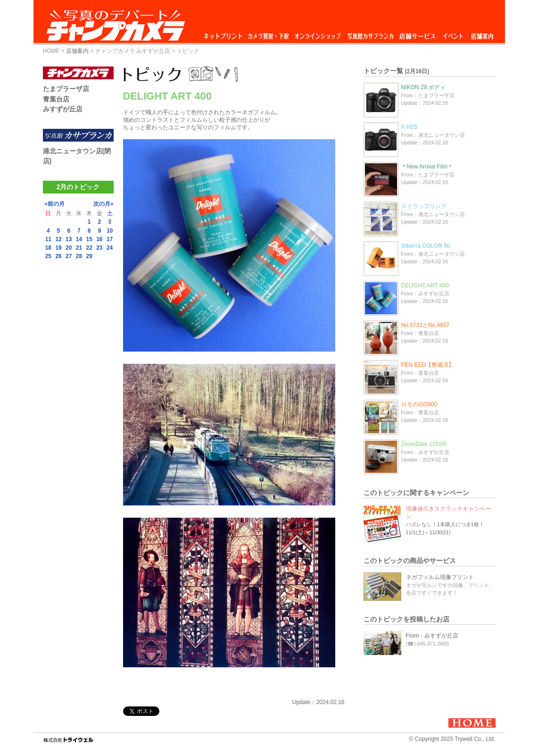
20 (69, 248)
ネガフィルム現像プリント (440, 577)
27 (69, 256)
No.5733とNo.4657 (426, 325)
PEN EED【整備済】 (428, 365)
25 (48, 256)
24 (110, 248)
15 (89, 239)
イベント (453, 34)
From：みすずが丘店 (432, 636)
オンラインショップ (317, 34)
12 (58, 239)
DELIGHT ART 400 (425, 286)
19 (58, 248)
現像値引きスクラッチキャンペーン (448, 512)
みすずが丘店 (63, 109)
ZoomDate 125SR (424, 444)
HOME (51, 51)
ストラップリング (424, 206)
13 (69, 239)
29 (89, 256)
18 (48, 248)
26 (58, 256)
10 (110, 231)
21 (79, 248)
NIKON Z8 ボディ (424, 87)
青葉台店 (56, 99)
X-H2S (410, 127)
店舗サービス (417, 34)
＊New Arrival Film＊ (427, 167)
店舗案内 (482, 34)
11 (48, 239)
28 (79, 256)
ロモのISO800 (419, 404)
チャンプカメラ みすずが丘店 (133, 51)
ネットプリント (224, 34)
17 (110, 239)
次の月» (103, 204)
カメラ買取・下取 (269, 34)
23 (99, 248)
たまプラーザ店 (66, 89)
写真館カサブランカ (370, 34)
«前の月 (55, 204)
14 (79, 239)
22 (89, 248)
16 (99, 239)
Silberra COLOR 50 (426, 246)
